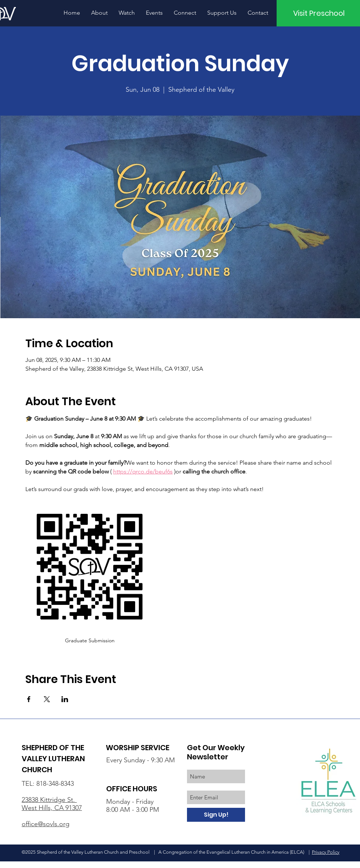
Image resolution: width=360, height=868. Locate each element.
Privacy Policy (326, 852)
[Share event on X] (47, 699)
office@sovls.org (46, 824)
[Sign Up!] (216, 815)
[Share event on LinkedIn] (65, 699)
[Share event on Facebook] (29, 699)
